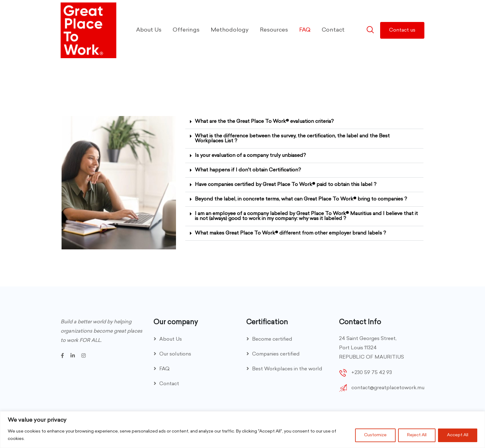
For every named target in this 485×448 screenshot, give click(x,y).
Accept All (458, 435)
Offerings (186, 30)
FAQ (305, 30)
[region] (242, 430)
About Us (149, 30)
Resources (274, 30)
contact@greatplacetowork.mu (388, 388)
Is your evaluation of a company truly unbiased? (250, 156)
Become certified (272, 339)
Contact (333, 30)
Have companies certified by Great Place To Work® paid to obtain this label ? (286, 185)
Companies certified (276, 354)
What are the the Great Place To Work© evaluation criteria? (264, 122)
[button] (304, 122)
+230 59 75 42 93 (372, 373)
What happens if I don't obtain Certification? (248, 170)
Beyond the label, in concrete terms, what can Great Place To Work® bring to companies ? (301, 199)
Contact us (402, 30)
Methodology (230, 30)
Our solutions (175, 354)
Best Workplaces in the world (287, 369)
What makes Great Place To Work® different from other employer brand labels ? (290, 233)
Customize (375, 435)
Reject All (417, 435)
